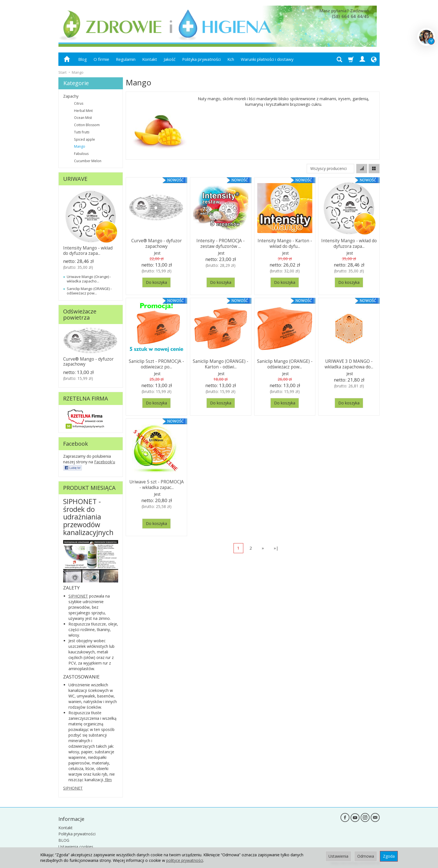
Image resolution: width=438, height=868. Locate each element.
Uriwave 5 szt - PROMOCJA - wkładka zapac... (157, 484)
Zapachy (71, 96)
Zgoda (389, 856)
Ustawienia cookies (76, 846)
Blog (83, 59)
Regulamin (126, 59)
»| (276, 548)
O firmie (101, 59)
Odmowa (366, 856)
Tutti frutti (82, 132)
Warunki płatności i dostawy (267, 59)
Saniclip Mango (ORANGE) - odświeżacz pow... (285, 364)
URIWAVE (75, 179)
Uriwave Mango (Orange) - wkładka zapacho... (89, 279)
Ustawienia (338, 856)
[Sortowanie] (362, 169)
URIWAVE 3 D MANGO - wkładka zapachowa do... (349, 364)
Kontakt (150, 59)
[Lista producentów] (330, 169)
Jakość (170, 59)
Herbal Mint (83, 111)
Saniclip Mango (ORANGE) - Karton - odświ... (221, 364)
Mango (80, 146)
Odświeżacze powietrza (80, 314)
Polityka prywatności (201, 59)
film (108, 780)
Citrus (79, 103)
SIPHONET (78, 596)
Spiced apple (84, 139)
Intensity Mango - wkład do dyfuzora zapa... (349, 243)
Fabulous (81, 154)
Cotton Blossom (87, 125)
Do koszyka (156, 282)
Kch (231, 59)
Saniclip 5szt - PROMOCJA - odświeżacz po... (156, 364)
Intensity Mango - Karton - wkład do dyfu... (285, 243)
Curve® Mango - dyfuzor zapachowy (157, 243)
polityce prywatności (185, 860)
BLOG (64, 840)
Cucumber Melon (88, 161)
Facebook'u (105, 462)
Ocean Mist (83, 118)
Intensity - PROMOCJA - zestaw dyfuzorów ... (221, 243)
